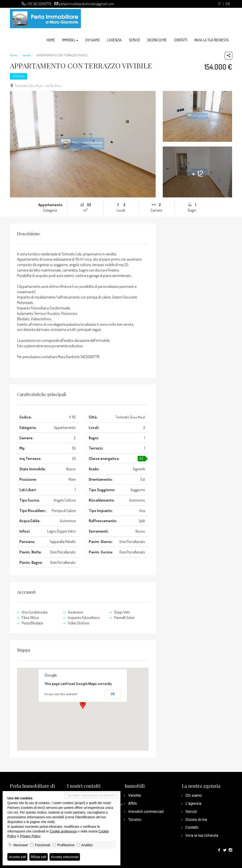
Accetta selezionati (65, 857)
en (228, 4)
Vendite (27, 55)
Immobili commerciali (146, 812)
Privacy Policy (30, 836)
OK (113, 694)
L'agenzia (114, 40)
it (220, 4)
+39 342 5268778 (39, 4)
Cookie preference (63, 831)
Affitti (133, 803)
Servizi (134, 40)
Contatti (181, 40)
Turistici (135, 820)
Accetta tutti (17, 857)
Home (51, 40)
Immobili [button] (70, 40)
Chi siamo (92, 40)
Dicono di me (157, 40)
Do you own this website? (61, 694)
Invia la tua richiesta (212, 40)
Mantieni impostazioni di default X (92, 795)
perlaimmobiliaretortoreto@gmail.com (87, 4)
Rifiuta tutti (39, 857)
